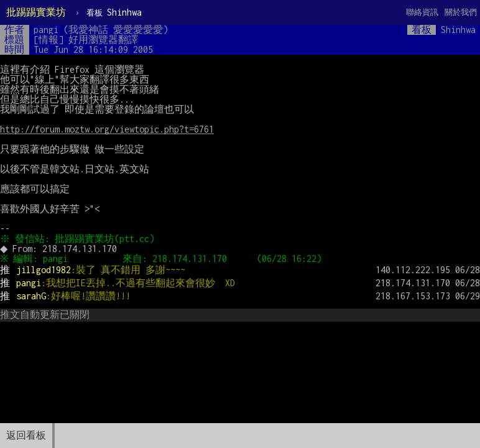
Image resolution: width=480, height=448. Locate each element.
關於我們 (461, 12)
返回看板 (26, 435)
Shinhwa (114, 12)
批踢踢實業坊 (36, 12)
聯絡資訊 (422, 12)
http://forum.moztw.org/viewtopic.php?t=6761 (107, 129)
